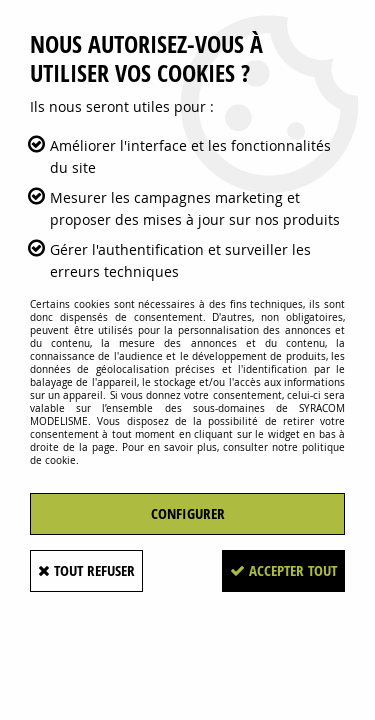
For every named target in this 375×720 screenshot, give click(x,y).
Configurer (188, 513)
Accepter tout (283, 570)
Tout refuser (86, 570)
